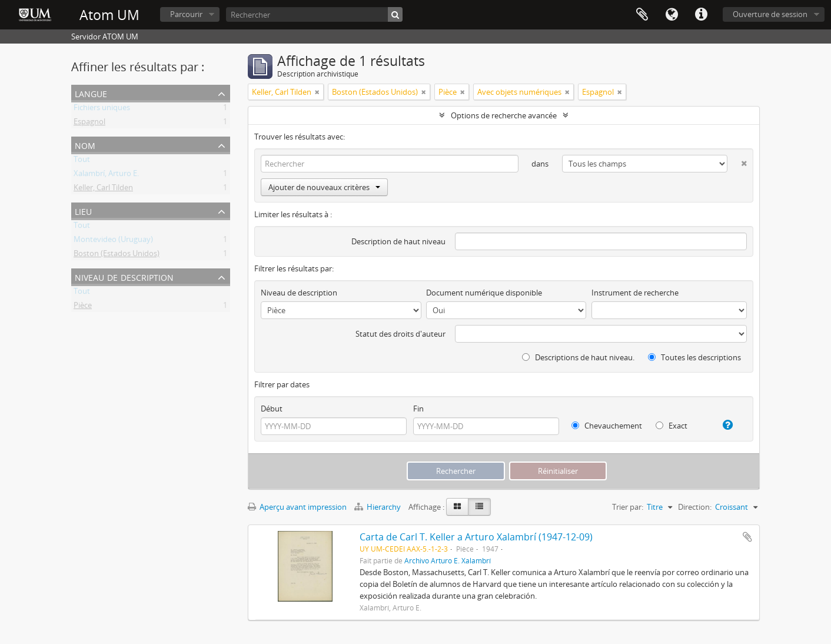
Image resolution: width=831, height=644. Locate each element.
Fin (418, 409)
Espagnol (89, 124)
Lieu (83, 210)
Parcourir (186, 14)
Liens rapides (701, 15)
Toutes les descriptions (694, 357)
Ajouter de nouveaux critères (324, 187)
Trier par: (628, 507)
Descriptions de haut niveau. (578, 357)
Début (272, 409)
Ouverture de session (770, 14)
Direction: (695, 507)
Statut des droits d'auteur (400, 334)
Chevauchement (607, 426)
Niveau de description (124, 276)
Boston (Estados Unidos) (117, 255)
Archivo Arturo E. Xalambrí (448, 560)
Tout (82, 161)
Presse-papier (642, 15)
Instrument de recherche (635, 293)
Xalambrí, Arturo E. (106, 175)
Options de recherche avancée (504, 115)
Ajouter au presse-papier (747, 537)
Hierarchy (378, 507)
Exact (672, 426)
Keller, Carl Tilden (103, 190)
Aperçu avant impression (297, 507)
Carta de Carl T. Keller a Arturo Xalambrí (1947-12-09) (476, 537)
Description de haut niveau (398, 241)
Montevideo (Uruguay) (113, 241)
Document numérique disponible (484, 293)
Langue (672, 15)
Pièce (83, 307)
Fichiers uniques (102, 109)
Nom (85, 145)
